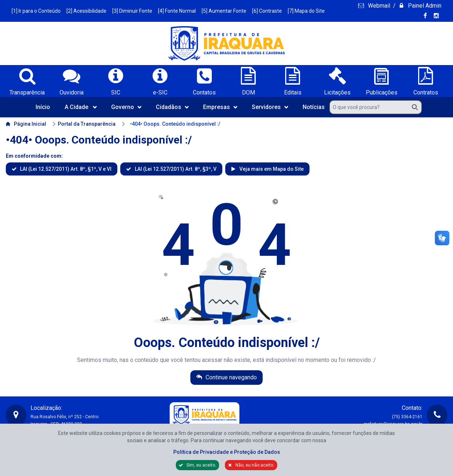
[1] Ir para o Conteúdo (36, 11)
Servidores (270, 107)
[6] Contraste (267, 11)
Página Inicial (26, 124)
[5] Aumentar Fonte (224, 11)
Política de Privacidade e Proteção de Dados (227, 452)
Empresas (220, 107)
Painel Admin (424, 6)
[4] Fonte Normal (177, 11)
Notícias (314, 107)
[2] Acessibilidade (86, 11)
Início (43, 107)
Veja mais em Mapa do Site (271, 169)
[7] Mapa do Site (306, 11)
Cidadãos (172, 107)
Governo (126, 107)
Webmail (378, 6)
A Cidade (81, 107)
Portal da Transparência (84, 124)
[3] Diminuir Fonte (132, 11)
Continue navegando (230, 377)
